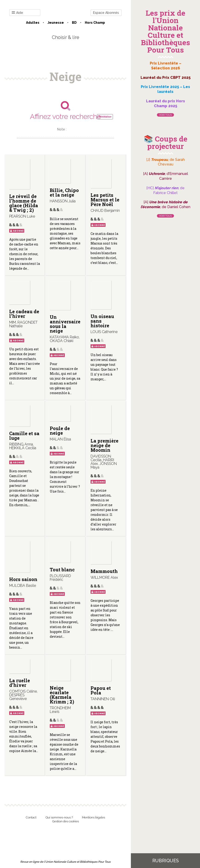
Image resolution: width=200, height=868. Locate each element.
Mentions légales (94, 817)
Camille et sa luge (24, 436)
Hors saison (23, 579)
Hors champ (95, 23)
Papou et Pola (101, 690)
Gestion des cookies (66, 821)
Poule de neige (60, 431)
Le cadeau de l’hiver (24, 314)
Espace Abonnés (106, 13)
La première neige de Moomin (104, 445)
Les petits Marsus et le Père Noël (105, 200)
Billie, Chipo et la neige (64, 192)
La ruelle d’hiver (20, 683)
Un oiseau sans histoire (102, 321)
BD (74, 23)
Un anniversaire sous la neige (65, 324)
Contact (31, 817)
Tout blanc (62, 570)
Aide (17, 13)
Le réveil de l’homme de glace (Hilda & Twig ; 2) (24, 203)
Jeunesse (56, 23)
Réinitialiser (105, 117)
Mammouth (104, 571)
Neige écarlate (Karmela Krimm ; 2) (62, 695)
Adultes (33, 23)
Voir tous (165, 115)
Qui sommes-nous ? (59, 817)
